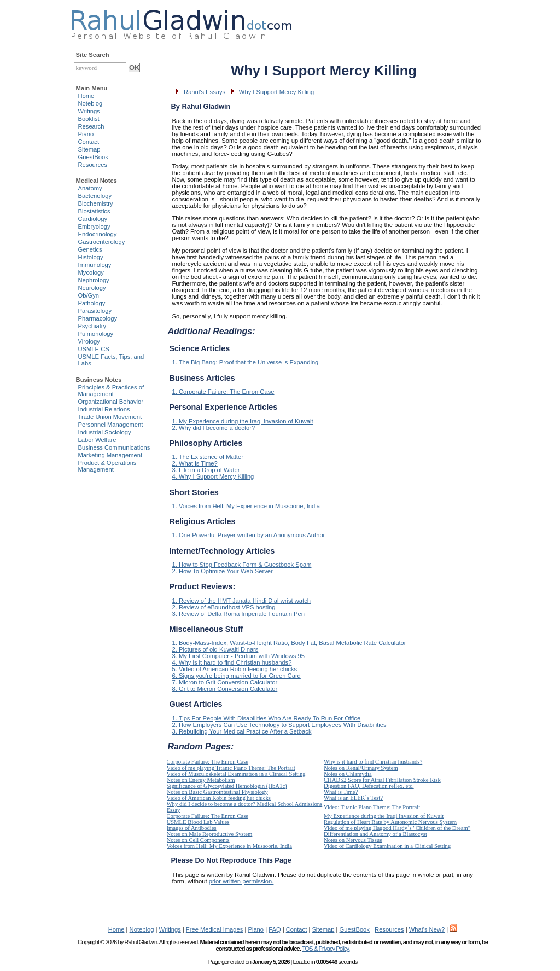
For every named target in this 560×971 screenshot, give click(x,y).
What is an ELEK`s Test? (353, 798)
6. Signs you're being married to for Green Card (237, 676)
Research (91, 126)
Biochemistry (96, 203)
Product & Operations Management (107, 466)
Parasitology (95, 311)
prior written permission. (241, 881)
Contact (89, 142)
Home (86, 96)
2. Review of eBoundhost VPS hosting (224, 607)
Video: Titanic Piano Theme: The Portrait (372, 807)
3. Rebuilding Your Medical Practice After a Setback (242, 731)
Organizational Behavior (111, 402)
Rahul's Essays (205, 92)
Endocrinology (98, 234)
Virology (89, 341)
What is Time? (341, 792)
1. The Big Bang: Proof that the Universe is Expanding (246, 362)
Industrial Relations (104, 409)
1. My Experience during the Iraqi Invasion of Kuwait (243, 421)
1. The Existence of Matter (208, 457)
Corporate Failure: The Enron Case (208, 762)
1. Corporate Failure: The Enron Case (223, 392)
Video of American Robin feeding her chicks (219, 798)
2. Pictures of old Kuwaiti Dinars (215, 649)
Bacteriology (95, 196)
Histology (91, 257)
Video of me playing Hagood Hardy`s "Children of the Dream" (397, 828)
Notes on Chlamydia (348, 774)
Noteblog (91, 103)
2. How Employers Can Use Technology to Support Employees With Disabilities (279, 725)
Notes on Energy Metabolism (201, 780)
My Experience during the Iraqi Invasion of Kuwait (384, 816)
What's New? (427, 929)
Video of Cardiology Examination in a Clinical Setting (387, 846)
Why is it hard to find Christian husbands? (373, 762)
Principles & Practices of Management (111, 391)
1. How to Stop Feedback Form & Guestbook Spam (242, 565)
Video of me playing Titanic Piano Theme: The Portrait (231, 768)
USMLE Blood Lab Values (198, 822)
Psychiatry (92, 326)
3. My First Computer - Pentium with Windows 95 (238, 656)
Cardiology (93, 219)
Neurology (92, 288)
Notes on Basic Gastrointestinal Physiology (217, 792)
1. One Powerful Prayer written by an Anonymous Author (249, 535)
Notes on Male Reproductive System (210, 834)
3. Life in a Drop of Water (206, 470)
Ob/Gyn (89, 295)
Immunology (95, 265)
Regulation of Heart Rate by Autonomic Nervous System (390, 822)
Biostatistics (94, 211)
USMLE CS (94, 349)
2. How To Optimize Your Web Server (223, 571)
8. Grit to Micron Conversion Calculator (225, 689)
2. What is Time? (195, 463)
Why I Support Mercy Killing (276, 92)
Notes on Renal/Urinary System (361, 768)
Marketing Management (110, 455)
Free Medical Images (214, 929)
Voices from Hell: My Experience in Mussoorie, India (229, 846)
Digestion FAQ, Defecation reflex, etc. (369, 786)
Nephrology (94, 280)
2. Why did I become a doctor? (214, 428)
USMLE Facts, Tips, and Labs (111, 360)
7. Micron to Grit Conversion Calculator (225, 682)
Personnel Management (111, 425)
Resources (93, 165)
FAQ (275, 929)
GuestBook (93, 157)
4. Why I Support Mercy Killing (213, 476)
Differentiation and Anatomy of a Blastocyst (375, 834)
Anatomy (90, 188)
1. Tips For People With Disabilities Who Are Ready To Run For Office (267, 718)
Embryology (94, 226)
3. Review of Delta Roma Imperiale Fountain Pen (239, 614)
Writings (89, 111)
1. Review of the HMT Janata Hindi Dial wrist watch (241, 601)
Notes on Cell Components (198, 840)
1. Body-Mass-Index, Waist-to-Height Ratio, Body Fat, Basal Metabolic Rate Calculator (289, 643)
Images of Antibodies (192, 828)
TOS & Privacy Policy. (326, 949)
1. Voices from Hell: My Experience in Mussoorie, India (246, 506)
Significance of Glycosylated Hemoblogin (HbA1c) (227, 786)
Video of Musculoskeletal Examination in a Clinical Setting (236, 774)
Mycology (91, 272)
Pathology (92, 303)
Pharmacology (98, 318)
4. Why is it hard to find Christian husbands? (232, 662)
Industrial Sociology (105, 432)
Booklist (89, 119)
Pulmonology (96, 334)
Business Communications (114, 447)
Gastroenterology (102, 242)
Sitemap (89, 149)
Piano (86, 134)
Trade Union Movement (110, 417)
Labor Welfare (97, 440)
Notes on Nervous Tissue (353, 840)
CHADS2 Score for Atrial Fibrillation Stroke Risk (382, 780)
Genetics (90, 249)
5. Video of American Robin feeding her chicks (235, 669)
